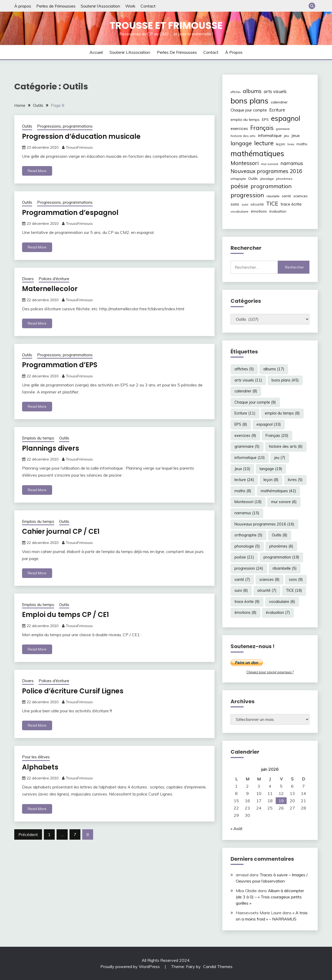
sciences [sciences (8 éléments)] (300, 196)
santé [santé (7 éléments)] (286, 196)
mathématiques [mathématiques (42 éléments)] (257, 153)
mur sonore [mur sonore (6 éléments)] (270, 164)
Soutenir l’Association (100, 6)
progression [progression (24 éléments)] (247, 195)
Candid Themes (218, 966)
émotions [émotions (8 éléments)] (259, 211)
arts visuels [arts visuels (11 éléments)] (275, 91)
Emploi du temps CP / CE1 (65, 615)
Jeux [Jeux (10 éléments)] (296, 135)
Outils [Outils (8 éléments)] (253, 179)
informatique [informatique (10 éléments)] (270, 135)
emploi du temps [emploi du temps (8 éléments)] (245, 120)
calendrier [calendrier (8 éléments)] (279, 102)
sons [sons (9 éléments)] (235, 204)
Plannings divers (51, 448)
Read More (37, 171)
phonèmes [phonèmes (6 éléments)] (284, 179)
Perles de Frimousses (56, 6)
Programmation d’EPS (60, 365)
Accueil (96, 52)
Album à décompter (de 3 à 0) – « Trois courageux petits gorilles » (270, 897)
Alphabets (40, 767)
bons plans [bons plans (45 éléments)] (250, 101)
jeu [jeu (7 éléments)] (286, 136)
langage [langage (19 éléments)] (241, 143)
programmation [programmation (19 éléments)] (271, 186)
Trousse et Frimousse (166, 25)
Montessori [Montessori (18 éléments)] (245, 163)
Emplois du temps (38, 438)
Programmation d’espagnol (70, 213)
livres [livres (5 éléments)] (291, 144)
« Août (237, 828)
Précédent (28, 834)
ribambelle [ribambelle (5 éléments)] (273, 196)
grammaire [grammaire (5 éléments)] (283, 129)
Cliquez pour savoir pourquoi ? (270, 672)
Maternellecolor (50, 289)
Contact (148, 6)
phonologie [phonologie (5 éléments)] (267, 179)
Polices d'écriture (54, 279)
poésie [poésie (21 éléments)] (239, 186)
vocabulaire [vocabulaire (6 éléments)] (240, 211)
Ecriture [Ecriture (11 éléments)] (277, 110)
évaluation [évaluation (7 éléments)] (278, 211)
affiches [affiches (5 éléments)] (236, 92)
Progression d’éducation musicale (81, 136)
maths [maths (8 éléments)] (302, 144)
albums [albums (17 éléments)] (252, 91)
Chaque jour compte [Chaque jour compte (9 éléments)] (249, 110)
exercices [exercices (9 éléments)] (239, 129)
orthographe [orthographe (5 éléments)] (238, 179)
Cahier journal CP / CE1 (61, 531)
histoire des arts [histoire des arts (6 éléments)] (243, 136)
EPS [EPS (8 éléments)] (265, 120)
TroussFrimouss (79, 147)
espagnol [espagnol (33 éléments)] (286, 118)
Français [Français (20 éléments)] (262, 128)
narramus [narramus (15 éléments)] (292, 163)
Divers (28, 279)
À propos (23, 6)
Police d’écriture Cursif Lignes (73, 691)
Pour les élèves (36, 757)
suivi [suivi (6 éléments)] (245, 204)
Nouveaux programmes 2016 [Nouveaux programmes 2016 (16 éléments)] (266, 171)
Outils (27, 126)
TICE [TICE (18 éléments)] (272, 203)
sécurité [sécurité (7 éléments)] (257, 204)
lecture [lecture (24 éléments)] (264, 143)
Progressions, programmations (65, 126)
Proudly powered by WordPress (131, 966)
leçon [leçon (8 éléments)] (281, 144)
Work (130, 6)
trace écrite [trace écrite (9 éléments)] (291, 204)
